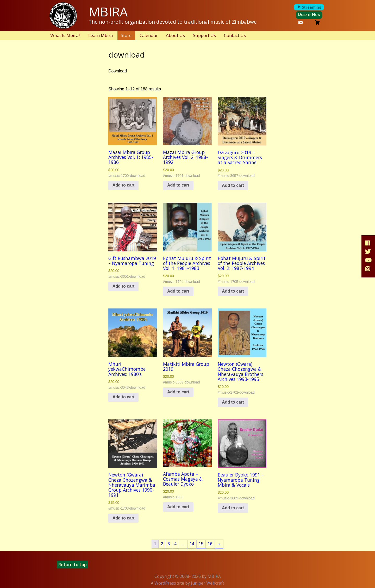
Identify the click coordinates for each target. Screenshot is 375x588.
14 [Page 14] (192, 544)
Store (126, 35)
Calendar (149, 35)
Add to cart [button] (123, 185)
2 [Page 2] (162, 544)
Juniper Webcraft (208, 583)
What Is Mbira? (65, 35)
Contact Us (235, 35)
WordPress (165, 583)
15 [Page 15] (201, 544)
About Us (175, 35)
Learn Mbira (101, 35)
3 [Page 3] (169, 544)
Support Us (204, 35)
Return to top (73, 565)
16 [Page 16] (210, 544)
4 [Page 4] (175, 544)
